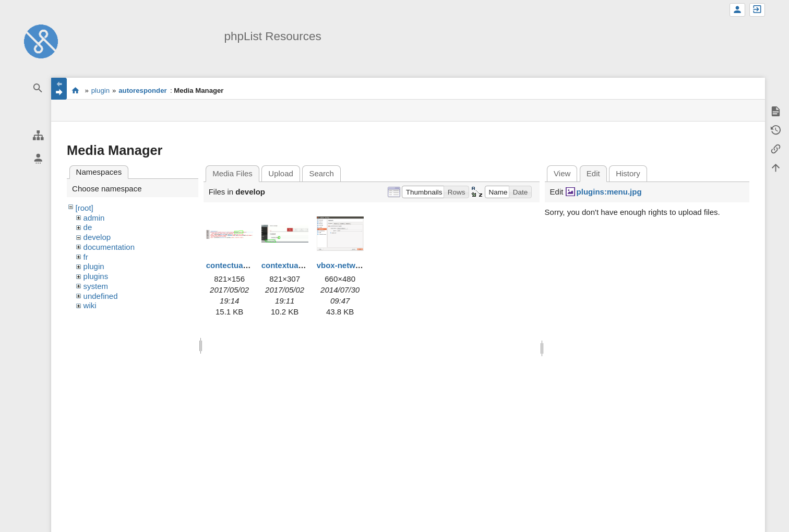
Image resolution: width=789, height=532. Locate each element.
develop (97, 237)
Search (321, 173)
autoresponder (142, 90)
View (562, 173)
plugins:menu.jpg (609, 192)
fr (86, 257)
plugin (100, 90)
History (628, 173)
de (88, 227)
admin (94, 218)
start (75, 90)
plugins (96, 276)
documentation (109, 247)
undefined (101, 296)
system (96, 286)
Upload (281, 173)
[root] (85, 208)
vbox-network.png (350, 265)
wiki (90, 305)
